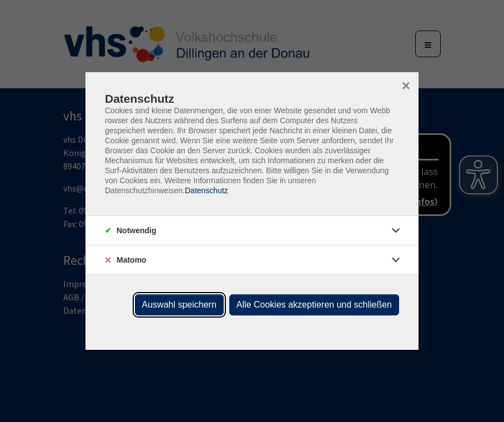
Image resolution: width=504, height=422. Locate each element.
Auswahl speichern (179, 305)
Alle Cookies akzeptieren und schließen (314, 305)
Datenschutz (206, 190)
